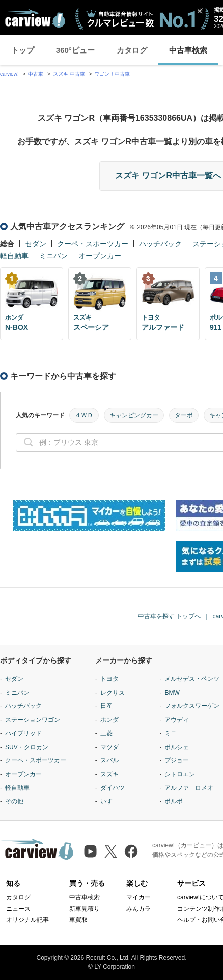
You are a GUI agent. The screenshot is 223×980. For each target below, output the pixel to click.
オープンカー (100, 256)
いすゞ (109, 801)
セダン (36, 244)
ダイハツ (113, 788)
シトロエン (180, 774)
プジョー (177, 760)
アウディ (177, 720)
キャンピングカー (134, 415)
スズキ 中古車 (69, 74)
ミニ (171, 733)
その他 (14, 801)
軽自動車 (14, 256)
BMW (172, 693)
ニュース (18, 909)
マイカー (138, 897)
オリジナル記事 (27, 920)
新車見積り (85, 909)
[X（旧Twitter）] (111, 851)
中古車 (36, 74)
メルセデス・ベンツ (192, 679)
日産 (106, 706)
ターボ (184, 415)
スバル (109, 760)
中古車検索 (188, 50)
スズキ (109, 774)
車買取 (78, 920)
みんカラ (138, 909)
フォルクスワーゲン (192, 706)
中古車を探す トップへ (169, 616)
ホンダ (109, 720)
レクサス (113, 693)
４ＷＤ (84, 415)
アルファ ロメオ (189, 788)
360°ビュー (75, 50)
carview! (9, 74)
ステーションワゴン (33, 720)
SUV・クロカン (27, 747)
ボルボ (174, 801)
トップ (23, 50)
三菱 (106, 733)
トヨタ (109, 679)
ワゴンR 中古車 (112, 74)
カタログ (132, 50)
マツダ (109, 747)
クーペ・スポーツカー (93, 244)
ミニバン (53, 256)
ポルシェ (177, 747)
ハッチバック (160, 244)
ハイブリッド (23, 733)
